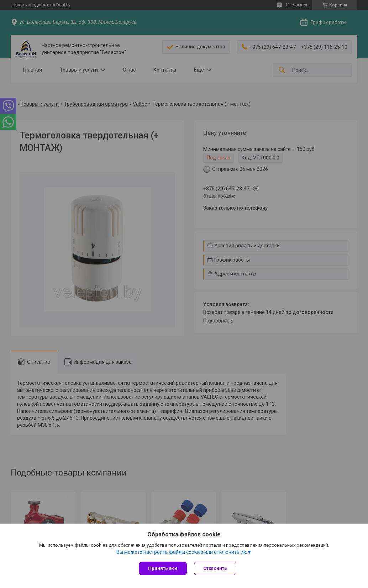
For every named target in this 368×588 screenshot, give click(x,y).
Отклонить (215, 568)
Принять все (163, 568)
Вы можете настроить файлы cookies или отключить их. (182, 552)
